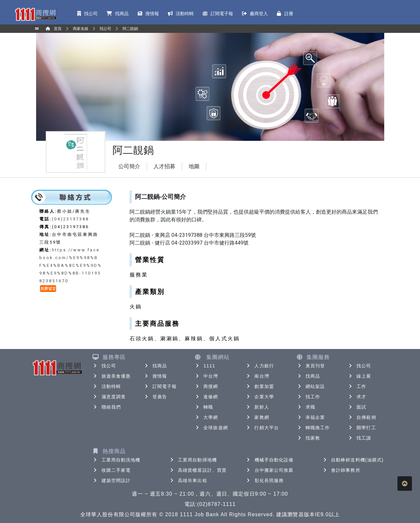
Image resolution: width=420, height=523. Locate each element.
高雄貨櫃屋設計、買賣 (198, 470)
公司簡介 (129, 166)
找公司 (104, 366)
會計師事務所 (341, 470)
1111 (205, 366)
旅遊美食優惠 (112, 376)
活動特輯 (107, 386)
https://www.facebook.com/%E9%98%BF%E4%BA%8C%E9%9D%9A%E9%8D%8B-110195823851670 (71, 265)
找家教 (308, 438)
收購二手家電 (112, 470)
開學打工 (362, 428)
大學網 (206, 417)
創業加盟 (259, 386)
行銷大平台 (262, 428)
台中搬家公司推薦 (270, 470)
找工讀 (359, 438)
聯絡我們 (107, 407)
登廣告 (155, 397)
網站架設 (311, 386)
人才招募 (164, 166)
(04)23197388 (70, 219)
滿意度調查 (109, 397)
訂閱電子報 (160, 386)
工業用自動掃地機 (193, 460)
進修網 (206, 397)
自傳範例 (362, 417)
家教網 (257, 417)
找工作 (308, 397)
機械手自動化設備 (270, 460)
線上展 (359, 376)
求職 (306, 407)
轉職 (204, 407)
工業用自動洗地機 (117, 460)
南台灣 (257, 376)
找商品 (155, 366)
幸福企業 (311, 417)
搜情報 (155, 376)
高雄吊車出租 (188, 480)
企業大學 (259, 397)
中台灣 (206, 376)
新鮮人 (257, 407)
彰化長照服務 (265, 480)
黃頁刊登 (311, 366)
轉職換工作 (313, 428)
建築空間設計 (112, 480)
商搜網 (206, 386)
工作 (357, 386)
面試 (357, 407)
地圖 (194, 166)
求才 (357, 397)
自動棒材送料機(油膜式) (353, 460)
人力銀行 (259, 366)
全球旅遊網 (211, 428)
